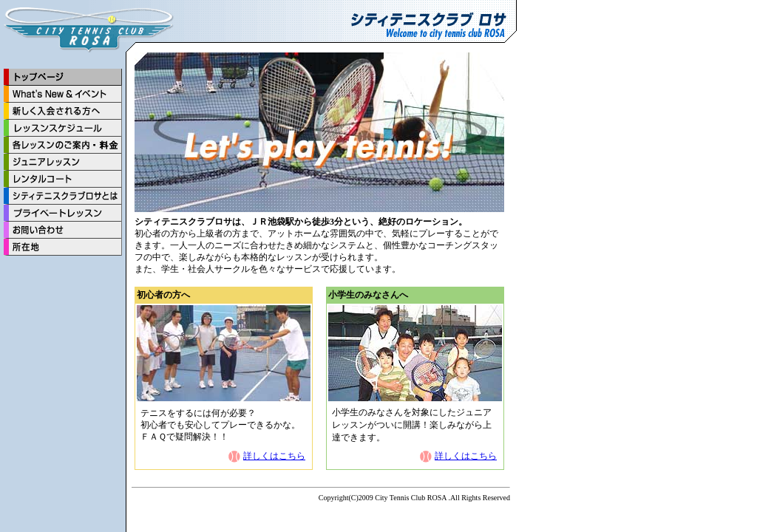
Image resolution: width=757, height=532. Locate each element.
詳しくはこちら (274, 456)
